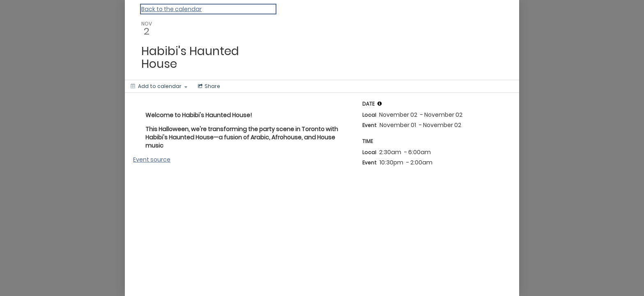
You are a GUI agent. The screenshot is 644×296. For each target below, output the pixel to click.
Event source (152, 160)
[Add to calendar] (159, 86)
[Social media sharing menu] (208, 86)
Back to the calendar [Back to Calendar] (171, 9)
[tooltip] (379, 104)
